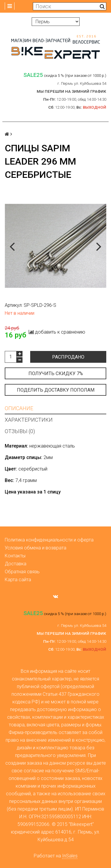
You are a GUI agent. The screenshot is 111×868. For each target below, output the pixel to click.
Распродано (68, 357)
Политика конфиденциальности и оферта (49, 540)
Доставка (16, 564)
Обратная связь (22, 572)
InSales (70, 856)
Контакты (15, 556)
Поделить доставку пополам (56, 390)
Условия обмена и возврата (36, 548)
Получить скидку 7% (56, 373)
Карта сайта (18, 580)
